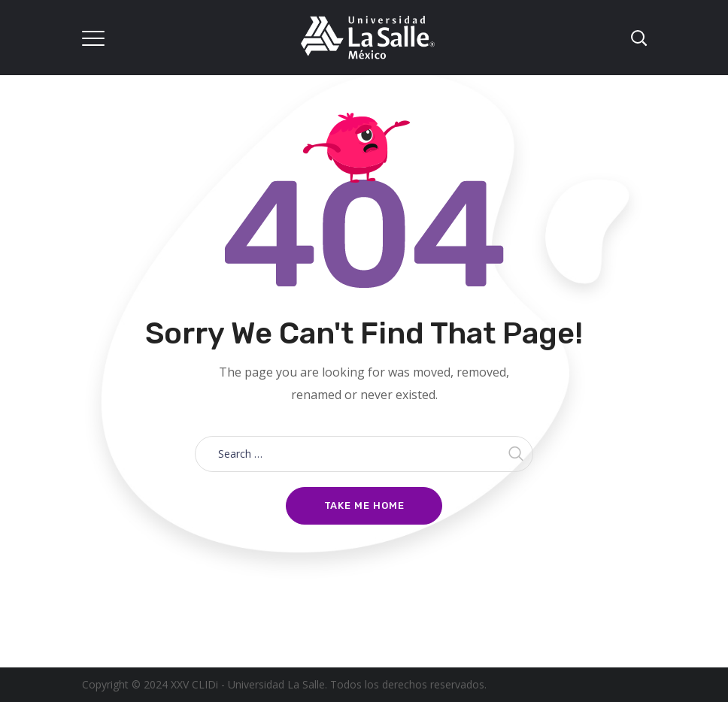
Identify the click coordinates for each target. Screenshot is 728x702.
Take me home (364, 505)
